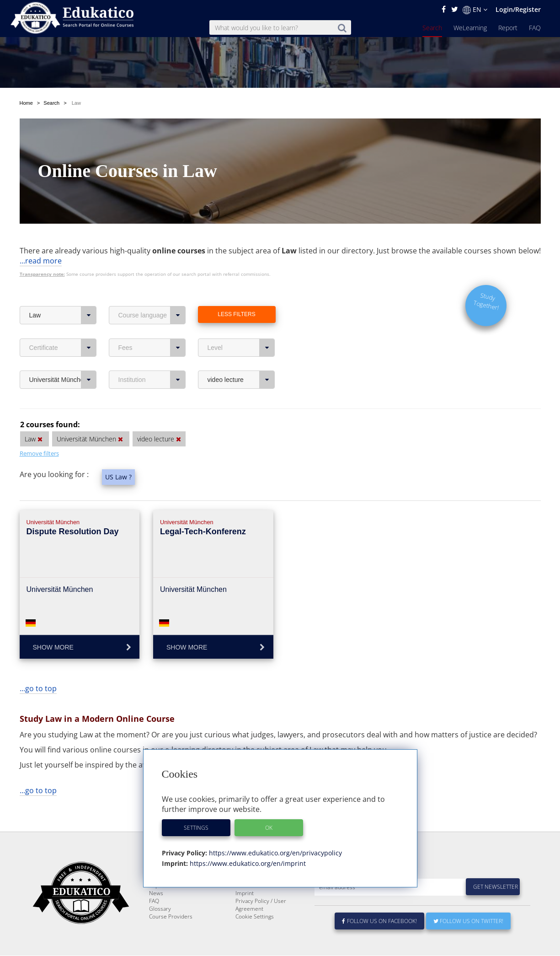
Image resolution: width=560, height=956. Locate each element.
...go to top (38, 667)
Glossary (160, 909)
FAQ (535, 28)
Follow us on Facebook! (380, 921)
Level (241, 326)
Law (63, 294)
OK (269, 828)
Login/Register (518, 9)
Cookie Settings (255, 917)
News (156, 894)
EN (475, 10)
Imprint (245, 894)
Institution (152, 358)
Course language (152, 294)
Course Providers (171, 917)
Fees (152, 326)
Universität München (63, 358)
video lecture (241, 358)
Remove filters (39, 432)
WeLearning (470, 28)
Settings (196, 828)
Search (432, 28)
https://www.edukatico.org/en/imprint (247, 863)
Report (508, 28)
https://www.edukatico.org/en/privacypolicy (275, 853)
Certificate (63, 326)
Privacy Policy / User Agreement (261, 905)
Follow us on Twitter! (468, 921)
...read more (41, 239)
